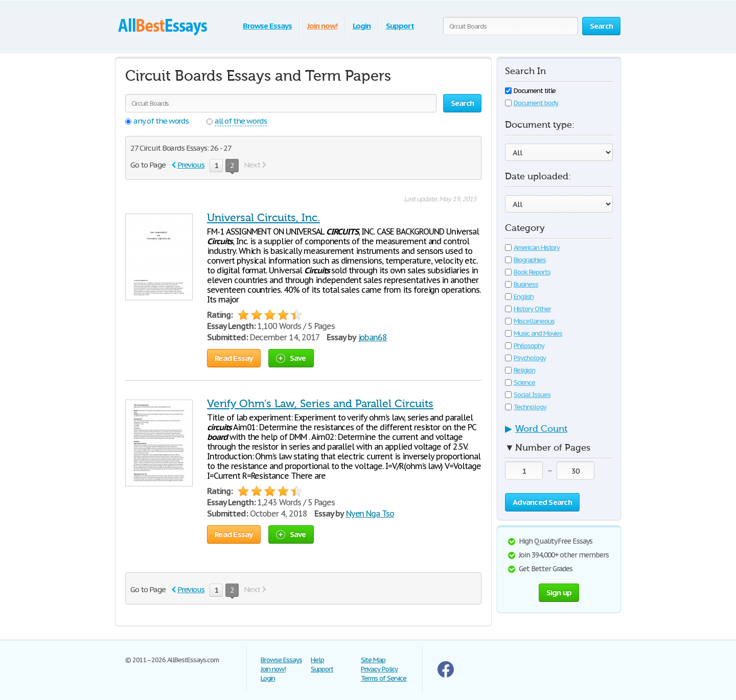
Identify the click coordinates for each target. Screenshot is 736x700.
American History (532, 248)
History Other (528, 309)
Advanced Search (542, 502)
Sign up (559, 592)
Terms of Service (384, 678)
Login (362, 26)
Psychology (525, 358)
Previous (191, 165)
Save (291, 358)
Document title (530, 91)
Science (520, 382)
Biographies (525, 260)
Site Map (373, 660)
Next (252, 165)
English (519, 297)
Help (317, 660)
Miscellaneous (530, 321)
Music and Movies (534, 333)
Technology (526, 407)
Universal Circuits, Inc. (263, 218)
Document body (531, 103)
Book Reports (528, 272)
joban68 (373, 337)
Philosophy (525, 346)
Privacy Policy (379, 669)
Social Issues (527, 395)
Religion (520, 370)
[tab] (559, 432)
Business (522, 284)
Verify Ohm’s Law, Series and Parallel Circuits (320, 404)
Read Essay (234, 358)
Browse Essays (267, 26)
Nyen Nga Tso (370, 514)
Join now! (322, 26)
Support (400, 26)
